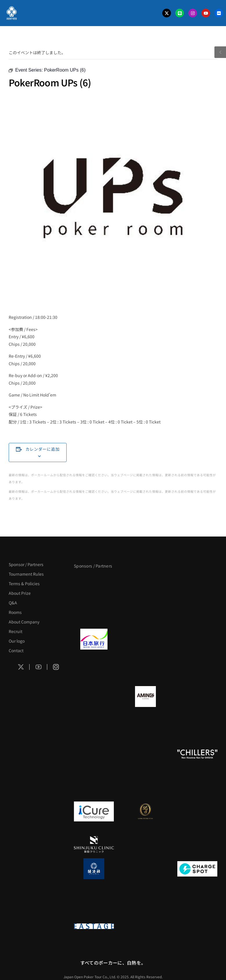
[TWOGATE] (197, 639)
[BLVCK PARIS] (145, 582)
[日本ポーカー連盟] (145, 926)
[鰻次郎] (94, 869)
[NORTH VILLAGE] (145, 869)
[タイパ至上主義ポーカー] (94, 615)
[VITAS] (145, 697)
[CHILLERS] (197, 754)
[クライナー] (197, 697)
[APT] (94, 582)
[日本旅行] (94, 639)
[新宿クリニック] (94, 844)
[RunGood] (145, 754)
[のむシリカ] (94, 754)
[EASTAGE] (94, 926)
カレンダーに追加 (43, 449)
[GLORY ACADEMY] (145, 639)
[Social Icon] (21, 667)
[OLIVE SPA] (197, 811)
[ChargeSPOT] (197, 869)
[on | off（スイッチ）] (94, 787)
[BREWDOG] (94, 672)
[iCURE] (94, 811)
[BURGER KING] (94, 697)
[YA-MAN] (94, 730)
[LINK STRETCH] (145, 811)
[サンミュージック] (197, 582)
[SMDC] (94, 902)
